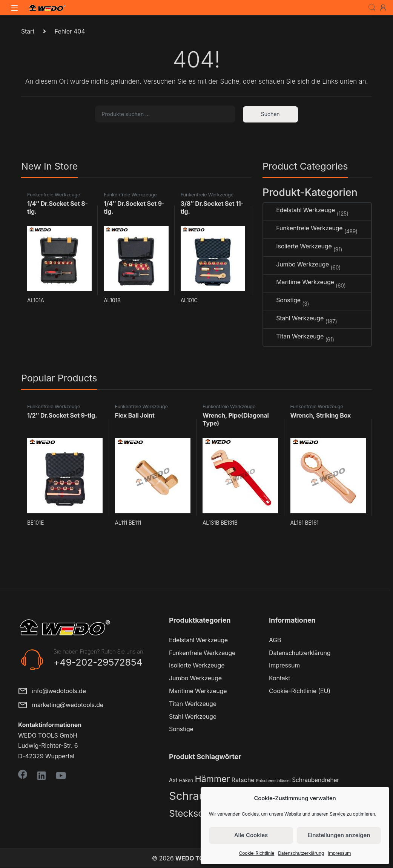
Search (372, 8)
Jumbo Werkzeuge (296, 264)
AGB (275, 640)
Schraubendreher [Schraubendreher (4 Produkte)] (315, 780)
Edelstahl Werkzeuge (299, 210)
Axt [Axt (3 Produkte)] (173, 780)
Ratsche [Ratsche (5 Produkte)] (243, 780)
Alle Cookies (251, 835)
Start (28, 31)
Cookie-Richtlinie (257, 853)
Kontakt (279, 678)
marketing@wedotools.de (61, 706)
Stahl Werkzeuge (293, 318)
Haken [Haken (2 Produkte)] (186, 780)
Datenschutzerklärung (301, 853)
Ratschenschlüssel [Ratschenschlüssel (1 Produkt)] (273, 781)
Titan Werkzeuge (293, 336)
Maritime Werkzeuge (299, 282)
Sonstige (282, 300)
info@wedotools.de (52, 692)
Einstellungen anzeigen (339, 835)
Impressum (339, 853)
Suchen (270, 114)
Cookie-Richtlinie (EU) (300, 691)
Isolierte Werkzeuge (298, 246)
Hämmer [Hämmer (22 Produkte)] (212, 779)
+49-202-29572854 (98, 662)
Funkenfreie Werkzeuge (54, 195)
